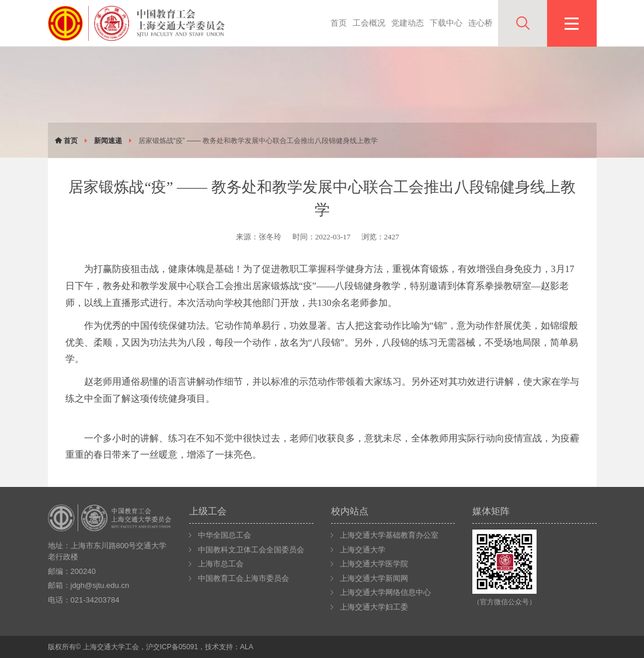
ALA (247, 647)
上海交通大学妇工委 (374, 607)
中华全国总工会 (224, 535)
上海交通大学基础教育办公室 (389, 535)
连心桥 (481, 23)
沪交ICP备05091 (172, 647)
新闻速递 (108, 141)
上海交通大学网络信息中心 (385, 592)
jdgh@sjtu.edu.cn (100, 585)
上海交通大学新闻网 (374, 578)
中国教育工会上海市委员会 (243, 578)
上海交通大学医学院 (374, 564)
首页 (339, 23)
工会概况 (369, 23)
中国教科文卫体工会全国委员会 (251, 550)
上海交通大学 (363, 550)
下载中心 (446, 23)
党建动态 (408, 23)
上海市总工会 (221, 564)
